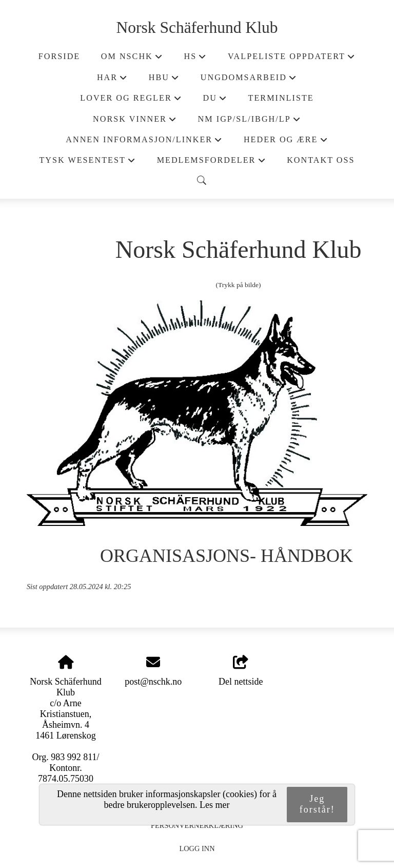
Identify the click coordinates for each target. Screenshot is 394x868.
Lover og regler (131, 101)
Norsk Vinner (135, 122)
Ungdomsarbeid (249, 80)
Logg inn (197, 848)
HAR (112, 80)
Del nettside (241, 671)
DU (215, 101)
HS (196, 59)
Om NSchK (132, 59)
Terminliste (281, 98)
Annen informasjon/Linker (144, 143)
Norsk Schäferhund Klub (197, 27)
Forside (59, 56)
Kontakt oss (321, 160)
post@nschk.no (153, 682)
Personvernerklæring (197, 825)
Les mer (214, 805)
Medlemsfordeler (212, 163)
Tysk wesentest (87, 163)
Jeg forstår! (317, 804)
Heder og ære (286, 143)
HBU (164, 80)
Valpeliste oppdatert (292, 59)
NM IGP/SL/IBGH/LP (250, 122)
